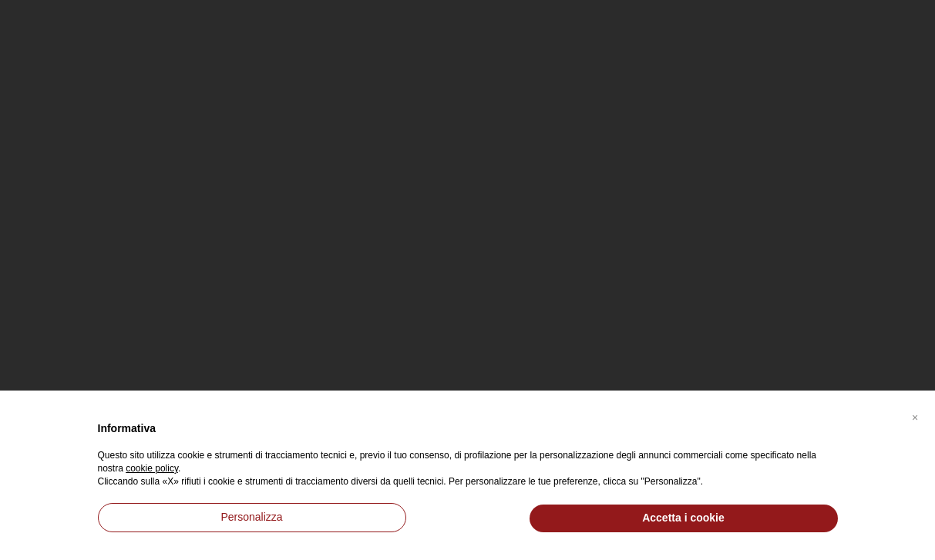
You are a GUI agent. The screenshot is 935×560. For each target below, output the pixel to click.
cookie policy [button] (152, 468)
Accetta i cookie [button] (683, 518)
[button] (915, 415)
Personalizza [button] (251, 517)
